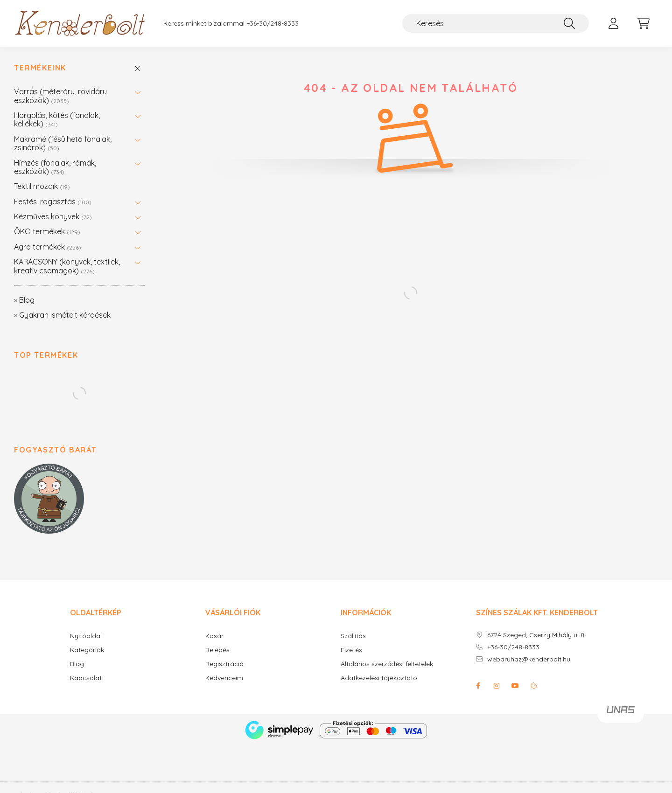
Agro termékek (48, 247)
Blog (77, 664)
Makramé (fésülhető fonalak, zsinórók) (63, 143)
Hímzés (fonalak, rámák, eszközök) (55, 167)
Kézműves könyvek (53, 216)
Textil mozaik (42, 186)
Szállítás (353, 636)
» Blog (24, 300)
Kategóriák (87, 650)
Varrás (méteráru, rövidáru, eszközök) (61, 96)
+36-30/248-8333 (273, 24)
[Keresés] (496, 23)
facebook (478, 686)
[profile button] (613, 23)
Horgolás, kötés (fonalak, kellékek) (57, 119)
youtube (515, 686)
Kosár (214, 636)
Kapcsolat (86, 678)
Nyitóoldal (86, 636)
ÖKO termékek (47, 231)
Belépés (217, 650)
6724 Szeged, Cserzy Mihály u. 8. (536, 635)
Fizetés (351, 650)
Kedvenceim (224, 678)
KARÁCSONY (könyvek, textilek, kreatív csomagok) (67, 266)
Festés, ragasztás (53, 202)
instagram (497, 686)
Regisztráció (224, 664)
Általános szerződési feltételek (387, 664)
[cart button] (643, 23)
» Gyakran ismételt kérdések (62, 315)
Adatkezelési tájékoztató (379, 678)
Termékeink (40, 68)
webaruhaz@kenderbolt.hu (529, 659)
